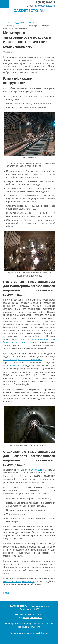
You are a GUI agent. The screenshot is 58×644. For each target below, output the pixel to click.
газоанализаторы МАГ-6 (37, 470)
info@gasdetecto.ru (45, 6)
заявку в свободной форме (19, 581)
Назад (6, 593)
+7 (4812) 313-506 (34, 614)
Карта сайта (19, 624)
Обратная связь (35, 624)
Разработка (16, 633)
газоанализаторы (12, 366)
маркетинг (29, 633)
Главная (8, 624)
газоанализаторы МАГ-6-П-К (22, 360)
